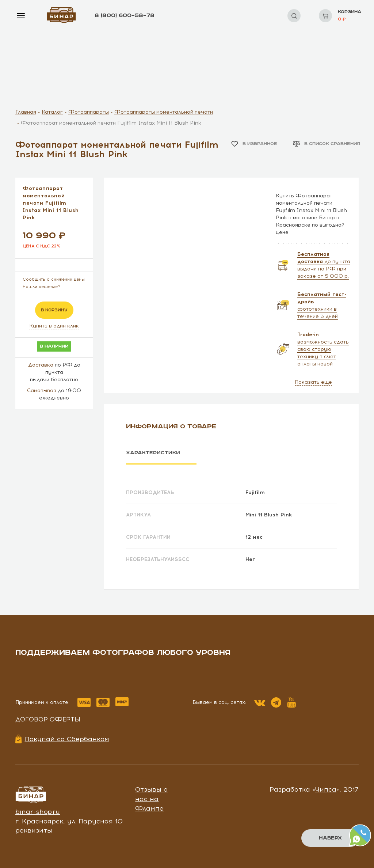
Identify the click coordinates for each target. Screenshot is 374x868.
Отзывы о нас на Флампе (151, 798)
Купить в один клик (54, 326)
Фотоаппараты (89, 112)
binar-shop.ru (38, 811)
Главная (26, 112)
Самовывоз (42, 391)
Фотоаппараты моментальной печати (164, 112)
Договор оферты (48, 719)
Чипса (326, 789)
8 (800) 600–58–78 (125, 16)
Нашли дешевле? (42, 287)
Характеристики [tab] (153, 453)
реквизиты (34, 830)
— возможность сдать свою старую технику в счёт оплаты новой (323, 349)
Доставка (41, 365)
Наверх (330, 838)
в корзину (54, 310)
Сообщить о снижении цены (54, 279)
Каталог (52, 112)
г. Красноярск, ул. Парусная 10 (69, 821)
